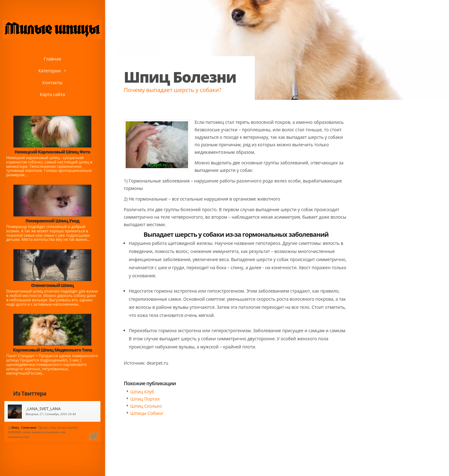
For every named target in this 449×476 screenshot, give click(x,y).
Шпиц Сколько (146, 406)
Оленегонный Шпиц (53, 285)
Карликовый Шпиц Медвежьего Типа (52, 350)
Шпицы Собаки (147, 413)
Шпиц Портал (145, 399)
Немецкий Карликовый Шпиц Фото (53, 152)
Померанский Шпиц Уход (52, 221)
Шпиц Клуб (142, 392)
